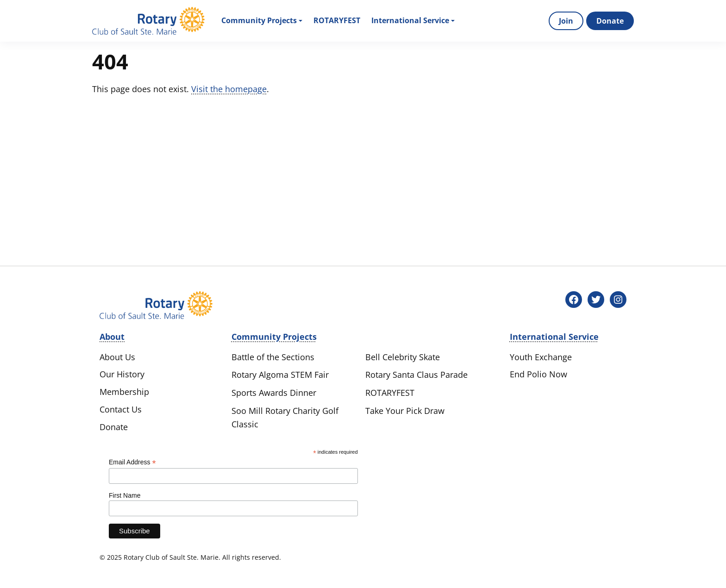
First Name (125, 495)
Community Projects (262, 20)
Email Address (132, 462)
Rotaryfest (337, 20)
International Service (413, 20)
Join (566, 21)
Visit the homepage (229, 89)
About (112, 337)
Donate (610, 21)
